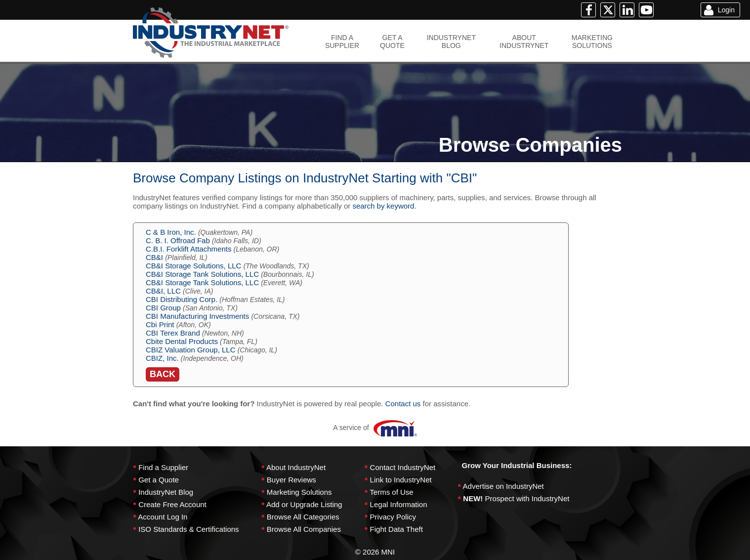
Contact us (403, 404)
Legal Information (399, 504)
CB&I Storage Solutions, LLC (193, 266)
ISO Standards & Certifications (188, 529)
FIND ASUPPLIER (342, 42)
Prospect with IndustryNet (527, 498)
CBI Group (163, 308)
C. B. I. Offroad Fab (178, 240)
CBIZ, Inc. (162, 358)
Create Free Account (172, 504)
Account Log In (163, 517)
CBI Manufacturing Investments (197, 316)
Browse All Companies (304, 529)
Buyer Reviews (292, 480)
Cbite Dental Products (182, 341)
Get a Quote (159, 480)
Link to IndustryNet (401, 480)
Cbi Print (160, 324)
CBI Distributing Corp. (182, 299)
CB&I (154, 257)
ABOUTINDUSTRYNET (524, 42)
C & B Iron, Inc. (171, 232)
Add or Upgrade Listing (304, 504)
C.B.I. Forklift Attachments (188, 249)
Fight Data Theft (396, 529)
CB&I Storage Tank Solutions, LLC (202, 274)
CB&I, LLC (163, 291)
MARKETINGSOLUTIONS (592, 42)
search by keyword (383, 206)
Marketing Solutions (299, 492)
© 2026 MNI (375, 552)
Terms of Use (391, 492)
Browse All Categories (303, 517)
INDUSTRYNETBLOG (451, 42)
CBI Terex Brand (173, 333)
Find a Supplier (163, 467)
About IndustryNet (296, 467)
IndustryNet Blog (166, 492)
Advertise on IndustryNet (503, 486)
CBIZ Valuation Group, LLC (190, 350)
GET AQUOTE (392, 42)
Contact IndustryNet (403, 467)
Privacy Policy (393, 517)
